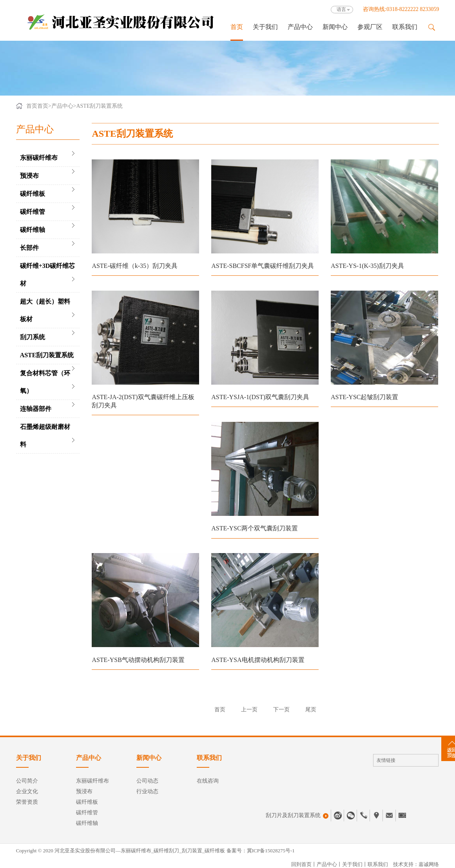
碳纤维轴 (33, 230)
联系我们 (405, 27)
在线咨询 (208, 781)
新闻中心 (335, 27)
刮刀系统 (33, 337)
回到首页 (301, 864)
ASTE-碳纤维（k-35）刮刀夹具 (135, 266)
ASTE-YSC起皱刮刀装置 (364, 397)
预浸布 (29, 176)
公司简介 (27, 781)
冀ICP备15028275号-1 (271, 851)
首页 (237, 27)
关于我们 (265, 27)
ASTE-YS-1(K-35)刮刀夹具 (367, 266)
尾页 (311, 710)
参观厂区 (370, 27)
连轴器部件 (36, 409)
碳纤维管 (33, 212)
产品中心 (300, 27)
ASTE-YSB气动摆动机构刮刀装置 (138, 660)
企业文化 (27, 791)
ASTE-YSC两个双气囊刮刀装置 (254, 528)
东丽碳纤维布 (39, 158)
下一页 (281, 710)
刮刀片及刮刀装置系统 (297, 816)
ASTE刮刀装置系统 (99, 106)
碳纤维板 (33, 194)
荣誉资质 (27, 802)
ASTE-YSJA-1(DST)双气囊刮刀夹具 (260, 397)
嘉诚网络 (429, 864)
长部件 (29, 248)
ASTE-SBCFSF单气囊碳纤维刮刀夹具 (263, 266)
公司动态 (147, 781)
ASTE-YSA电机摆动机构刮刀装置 (258, 660)
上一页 (249, 710)
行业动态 (147, 791)
